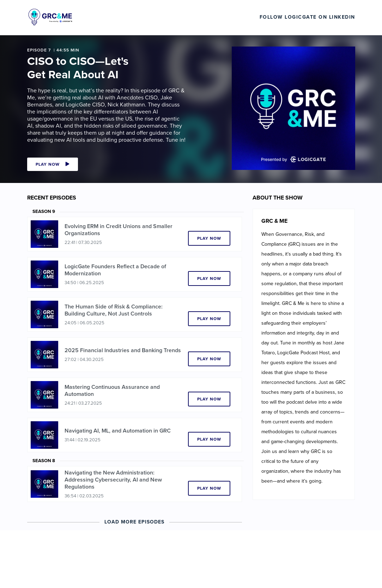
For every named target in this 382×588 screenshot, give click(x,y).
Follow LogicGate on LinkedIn (307, 17)
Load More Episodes (134, 522)
